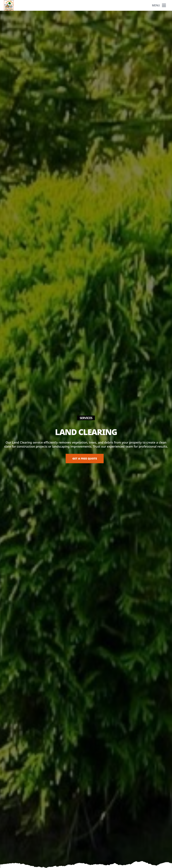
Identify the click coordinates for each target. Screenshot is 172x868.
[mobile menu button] (164, 5)
